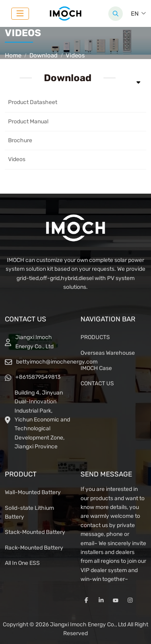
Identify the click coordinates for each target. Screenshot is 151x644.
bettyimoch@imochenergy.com (57, 362)
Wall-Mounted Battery (33, 492)
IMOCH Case (96, 368)
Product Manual (28, 122)
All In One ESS (22, 563)
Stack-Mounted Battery (35, 532)
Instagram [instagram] (130, 600)
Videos (17, 159)
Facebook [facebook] (87, 600)
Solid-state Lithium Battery (29, 512)
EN (135, 14)
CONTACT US (97, 383)
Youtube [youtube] (116, 600)
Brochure (20, 140)
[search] (116, 14)
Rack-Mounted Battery (34, 548)
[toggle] (20, 14)
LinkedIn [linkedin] (101, 600)
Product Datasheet (33, 102)
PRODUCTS (95, 337)
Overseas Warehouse (108, 353)
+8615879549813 (38, 377)
